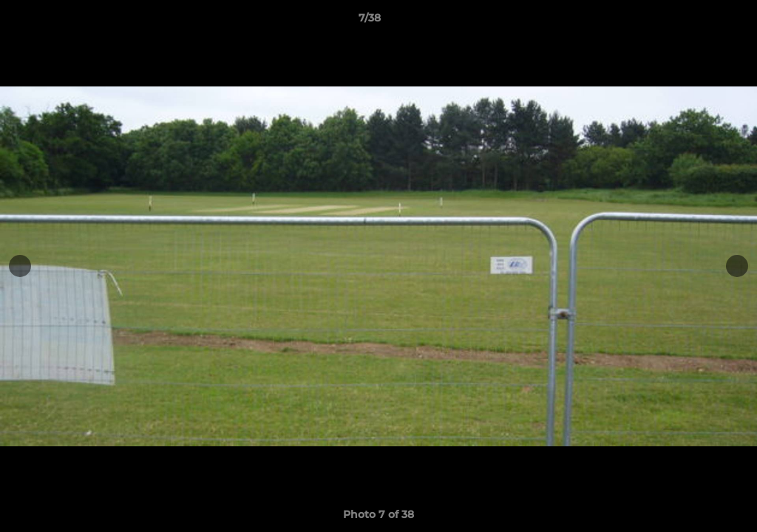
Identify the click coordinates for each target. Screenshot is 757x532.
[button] (695, 21)
